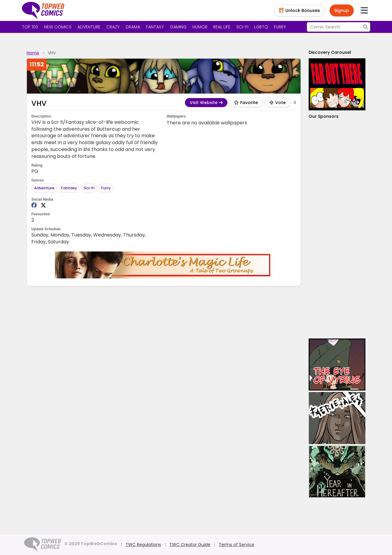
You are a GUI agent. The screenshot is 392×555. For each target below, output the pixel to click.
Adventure (89, 27)
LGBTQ (261, 27)
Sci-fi (242, 27)
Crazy (113, 27)
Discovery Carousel (330, 52)
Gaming (178, 27)
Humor (200, 27)
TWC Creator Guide (190, 545)
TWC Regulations (143, 545)
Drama (133, 27)
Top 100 (30, 27)
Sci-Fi (89, 188)
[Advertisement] (337, 229)
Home (33, 53)
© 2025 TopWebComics (91, 544)
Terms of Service (236, 545)
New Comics (58, 27)
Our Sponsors (324, 116)
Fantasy (155, 27)
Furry (280, 27)
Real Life (222, 27)
